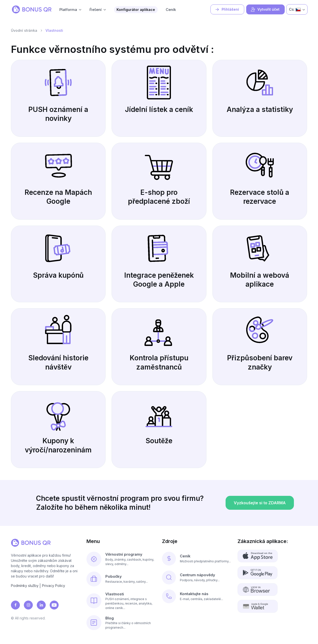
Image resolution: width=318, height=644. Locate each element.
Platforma (68, 10)
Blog (110, 618)
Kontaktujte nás (194, 594)
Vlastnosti (115, 594)
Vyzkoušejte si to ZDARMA (260, 515)
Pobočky (114, 576)
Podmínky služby (25, 586)
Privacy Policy (54, 586)
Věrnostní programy (124, 554)
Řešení (96, 10)
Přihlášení (227, 9)
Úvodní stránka (24, 30)
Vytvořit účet (265, 9)
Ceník (171, 10)
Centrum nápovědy (198, 575)
